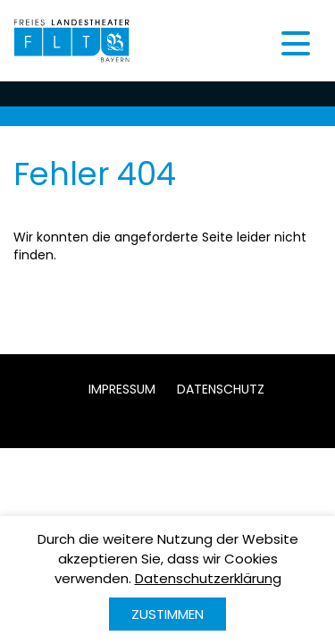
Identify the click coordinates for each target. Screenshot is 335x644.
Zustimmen (167, 614)
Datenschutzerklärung (208, 578)
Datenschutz (221, 389)
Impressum (122, 389)
